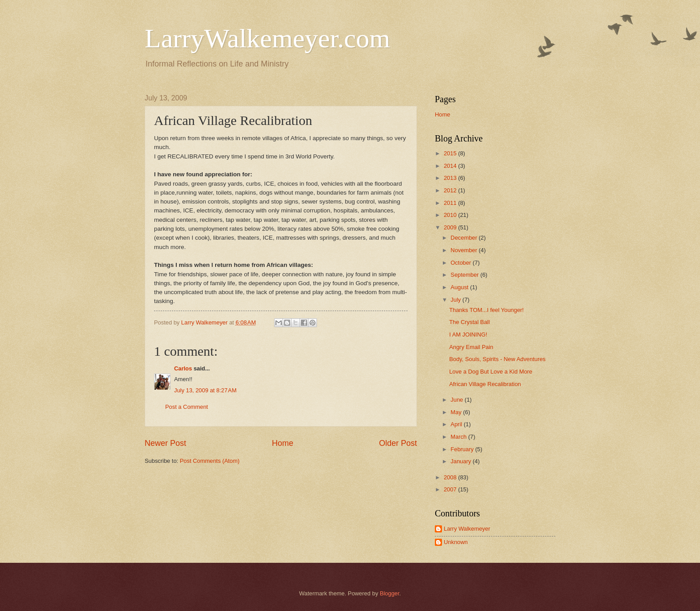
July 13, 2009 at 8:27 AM (205, 390)
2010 (451, 215)
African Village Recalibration (485, 384)
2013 (451, 178)
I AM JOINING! (468, 335)
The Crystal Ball (469, 322)
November (465, 250)
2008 (451, 477)
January (461, 461)
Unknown (456, 542)
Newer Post (165, 443)
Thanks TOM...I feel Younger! (486, 310)
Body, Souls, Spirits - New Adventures (497, 359)
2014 (451, 166)
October (461, 263)
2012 (451, 190)
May (457, 412)
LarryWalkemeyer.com (267, 38)
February (463, 449)
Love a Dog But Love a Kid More (491, 372)
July (456, 300)
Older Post (398, 443)
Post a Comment (187, 407)
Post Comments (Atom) (210, 461)
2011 (451, 203)
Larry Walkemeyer (467, 529)
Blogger (390, 593)
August (460, 287)
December (465, 238)
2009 (451, 227)
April (457, 424)
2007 (451, 489)
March (459, 437)
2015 (451, 153)
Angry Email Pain (471, 347)
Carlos (183, 368)
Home (283, 443)
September (465, 275)
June (458, 400)
